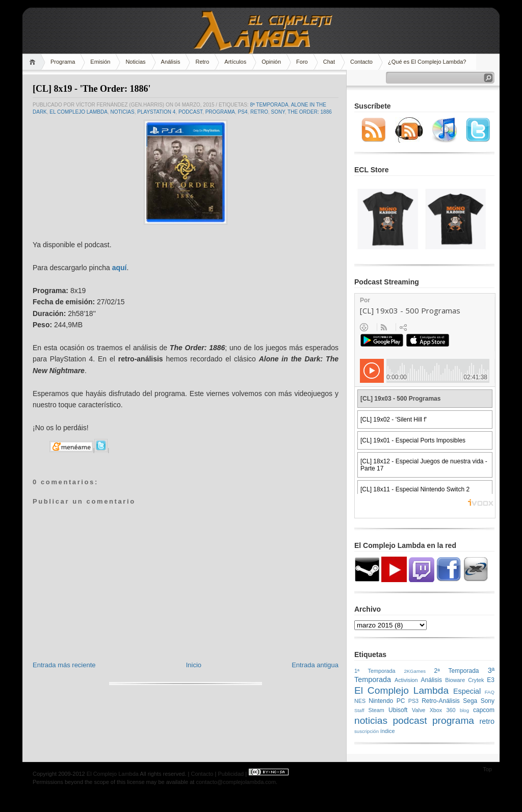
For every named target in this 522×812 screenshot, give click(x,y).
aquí (120, 268)
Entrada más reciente (64, 665)
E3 (491, 680)
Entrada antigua (315, 665)
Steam (376, 710)
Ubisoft (398, 710)
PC (401, 701)
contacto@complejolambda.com (236, 782)
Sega (470, 701)
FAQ (490, 692)
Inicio (194, 665)
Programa (63, 62)
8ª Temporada (269, 105)
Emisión (100, 62)
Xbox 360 (443, 710)
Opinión (271, 62)
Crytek (476, 680)
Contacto (361, 62)
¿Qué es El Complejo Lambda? (427, 62)
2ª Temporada (456, 671)
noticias (122, 112)
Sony (278, 112)
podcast (190, 112)
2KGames (415, 671)
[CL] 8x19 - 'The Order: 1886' (92, 89)
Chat (329, 62)
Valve (419, 710)
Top (487, 769)
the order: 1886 (310, 112)
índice (388, 731)
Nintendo (381, 701)
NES (360, 701)
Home (34, 62)
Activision (406, 680)
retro (259, 112)
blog (464, 710)
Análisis (171, 62)
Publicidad (231, 774)
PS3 (413, 701)
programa (220, 112)
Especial (467, 691)
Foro (302, 62)
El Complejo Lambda (79, 112)
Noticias (135, 62)
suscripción (367, 731)
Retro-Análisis (441, 701)
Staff (359, 710)
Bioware (455, 680)
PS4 (243, 112)
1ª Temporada (375, 671)
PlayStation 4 (156, 112)
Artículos (235, 62)
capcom (484, 710)
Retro (202, 62)
